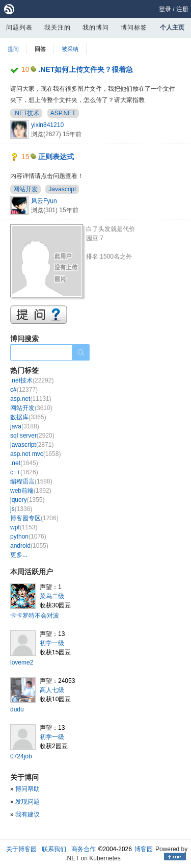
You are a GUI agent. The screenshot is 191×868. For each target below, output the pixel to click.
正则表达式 (56, 157)
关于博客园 (21, 849)
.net (24, 463)
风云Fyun (44, 201)
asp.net (31, 399)
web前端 (31, 491)
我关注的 (58, 28)
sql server (32, 436)
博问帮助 (28, 789)
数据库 (28, 417)
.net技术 (32, 380)
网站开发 (25, 189)
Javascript (62, 189)
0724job (21, 756)
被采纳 (70, 49)
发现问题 (28, 802)
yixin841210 (47, 125)
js (21, 509)
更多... (19, 555)
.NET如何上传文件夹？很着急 (86, 69)
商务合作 (84, 849)
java (25, 426)
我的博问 (96, 28)
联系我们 (54, 849)
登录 (165, 9)
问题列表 (19, 28)
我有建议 (28, 814)
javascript (32, 445)
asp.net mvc (35, 454)
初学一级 (52, 643)
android (29, 546)
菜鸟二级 (52, 596)
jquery (27, 500)
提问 (13, 49)
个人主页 (172, 28)
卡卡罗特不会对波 (35, 616)
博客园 (144, 849)
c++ (24, 472)
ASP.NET (63, 113)
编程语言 (31, 481)
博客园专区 (34, 518)
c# (24, 390)
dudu (17, 709)
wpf (24, 527)
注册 (182, 9)
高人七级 (52, 690)
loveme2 (22, 662)
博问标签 (134, 28)
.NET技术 (26, 113)
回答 (40, 49)
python (28, 537)
